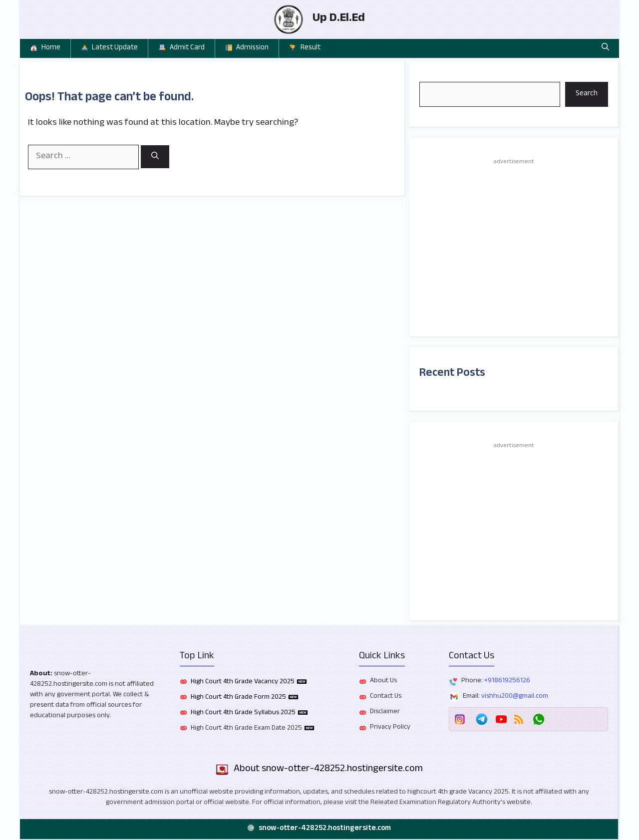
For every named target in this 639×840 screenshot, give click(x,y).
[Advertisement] (514, 247)
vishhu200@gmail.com (515, 697)
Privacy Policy (390, 728)
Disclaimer (385, 712)
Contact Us (386, 697)
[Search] (155, 157)
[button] (605, 48)
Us (393, 681)
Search (587, 94)
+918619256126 (507, 681)
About (40, 674)
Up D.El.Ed (339, 19)
